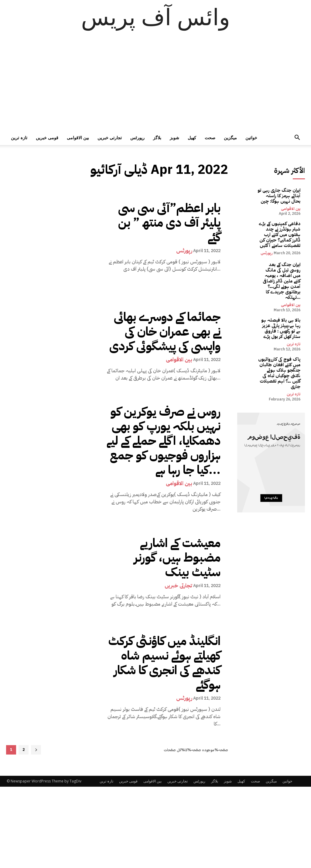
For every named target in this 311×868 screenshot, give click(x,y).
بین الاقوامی (78, 138)
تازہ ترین (19, 138)
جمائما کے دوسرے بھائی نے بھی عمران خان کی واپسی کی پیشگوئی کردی (166, 331)
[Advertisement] (155, 85)
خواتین (251, 138)
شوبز (174, 138)
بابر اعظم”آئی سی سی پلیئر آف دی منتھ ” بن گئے (164, 222)
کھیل (192, 138)
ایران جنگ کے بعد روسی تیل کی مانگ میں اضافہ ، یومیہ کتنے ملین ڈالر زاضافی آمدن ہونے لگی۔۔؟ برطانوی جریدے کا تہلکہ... (280, 265)
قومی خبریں (47, 138)
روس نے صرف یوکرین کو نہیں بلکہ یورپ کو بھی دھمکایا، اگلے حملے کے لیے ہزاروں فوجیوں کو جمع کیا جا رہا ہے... (168, 436)
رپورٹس (137, 138)
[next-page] (36, 741)
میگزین (230, 138)
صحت (210, 138)
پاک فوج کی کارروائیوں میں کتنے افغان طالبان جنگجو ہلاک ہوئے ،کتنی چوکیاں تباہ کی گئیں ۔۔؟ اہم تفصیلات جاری (282, 340)
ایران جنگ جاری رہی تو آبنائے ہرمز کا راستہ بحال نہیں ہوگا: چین (281, 193)
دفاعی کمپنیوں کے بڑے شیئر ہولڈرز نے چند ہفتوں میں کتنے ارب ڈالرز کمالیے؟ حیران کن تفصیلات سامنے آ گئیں (279, 226)
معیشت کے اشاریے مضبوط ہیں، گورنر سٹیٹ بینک (168, 549)
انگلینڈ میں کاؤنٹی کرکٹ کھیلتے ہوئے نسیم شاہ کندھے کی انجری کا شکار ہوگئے (164, 654)
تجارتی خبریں (110, 138)
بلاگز (157, 138)
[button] (297, 138)
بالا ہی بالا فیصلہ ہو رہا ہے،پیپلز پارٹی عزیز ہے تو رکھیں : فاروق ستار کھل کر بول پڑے (280, 306)
